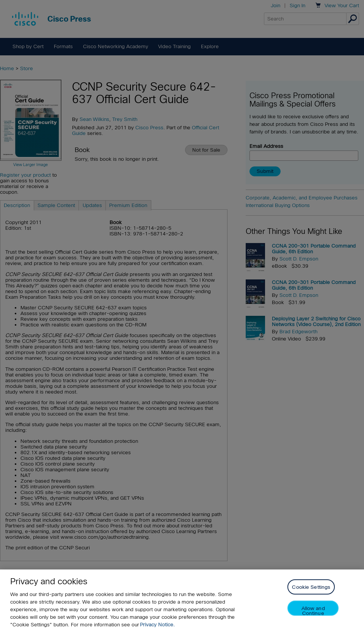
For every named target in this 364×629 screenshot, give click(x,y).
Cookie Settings (311, 591)
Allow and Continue (313, 614)
